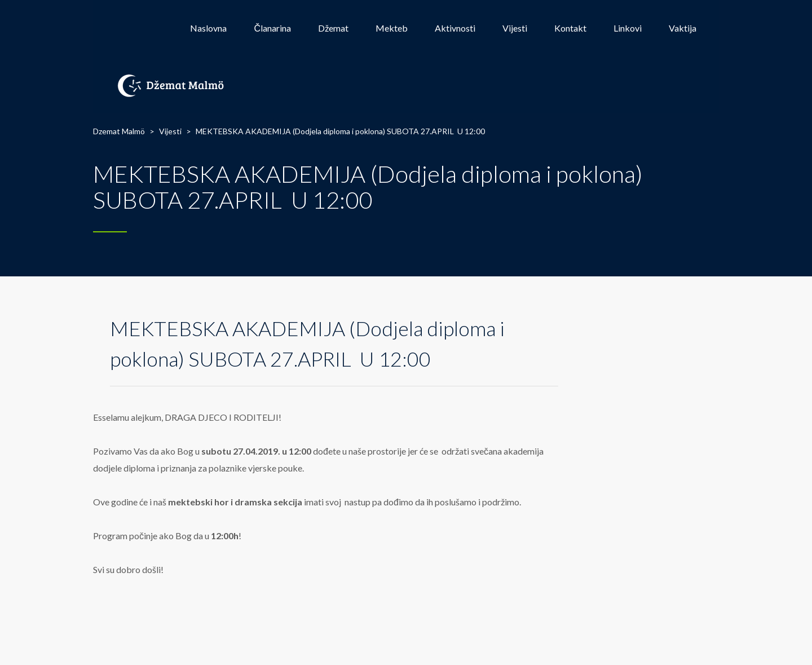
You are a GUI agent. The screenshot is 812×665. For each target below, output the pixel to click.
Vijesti (515, 28)
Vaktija (683, 28)
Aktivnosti (455, 28)
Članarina (272, 28)
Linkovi (628, 28)
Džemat (333, 28)
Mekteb (392, 28)
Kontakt (570, 28)
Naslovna (208, 28)
